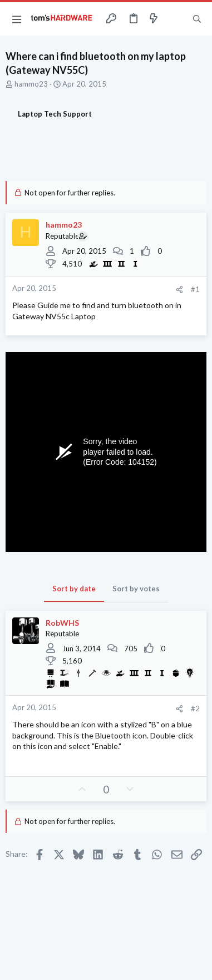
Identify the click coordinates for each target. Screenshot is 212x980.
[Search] (197, 19)
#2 (195, 708)
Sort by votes (136, 589)
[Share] (179, 290)
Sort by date (74, 589)
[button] (17, 19)
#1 (195, 289)
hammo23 (31, 84)
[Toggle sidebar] (175, 19)
